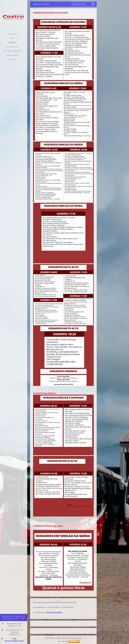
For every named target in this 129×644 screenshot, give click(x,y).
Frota (12, 38)
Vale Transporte (12, 47)
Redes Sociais (12, 60)
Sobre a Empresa (12, 55)
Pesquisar (93, 4)
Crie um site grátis (63, 641)
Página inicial (12, 34)
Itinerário (12, 43)
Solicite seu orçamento (12, 51)
